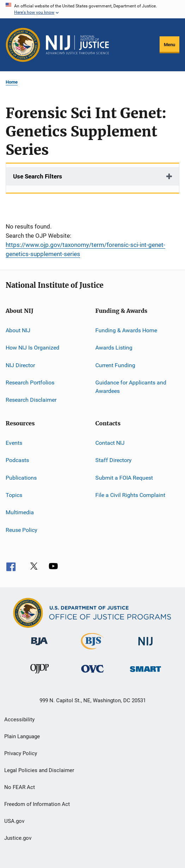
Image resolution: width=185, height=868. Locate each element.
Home (12, 82)
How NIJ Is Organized (32, 348)
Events (14, 443)
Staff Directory (114, 460)
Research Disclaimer (31, 400)
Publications (21, 477)
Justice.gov (18, 838)
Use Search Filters (38, 176)
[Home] (77, 45)
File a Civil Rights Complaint (130, 495)
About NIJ (18, 330)
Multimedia (20, 512)
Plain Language (22, 736)
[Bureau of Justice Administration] (39, 647)
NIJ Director (20, 365)
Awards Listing (114, 348)
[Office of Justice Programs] (23, 45)
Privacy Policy (21, 753)
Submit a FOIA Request (124, 477)
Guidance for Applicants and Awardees (131, 387)
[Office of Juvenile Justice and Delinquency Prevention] (40, 675)
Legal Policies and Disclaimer (39, 770)
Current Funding (115, 365)
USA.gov (14, 821)
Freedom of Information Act (37, 804)
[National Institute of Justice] (145, 647)
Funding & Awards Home (126, 330)
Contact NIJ (110, 443)
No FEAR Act (20, 787)
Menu (169, 45)
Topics (14, 495)
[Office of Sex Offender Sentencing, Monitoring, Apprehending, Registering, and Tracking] (145, 673)
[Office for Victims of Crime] (92, 674)
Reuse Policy (22, 530)
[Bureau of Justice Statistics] (92, 651)
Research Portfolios (30, 383)
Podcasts (17, 460)
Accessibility (19, 720)
